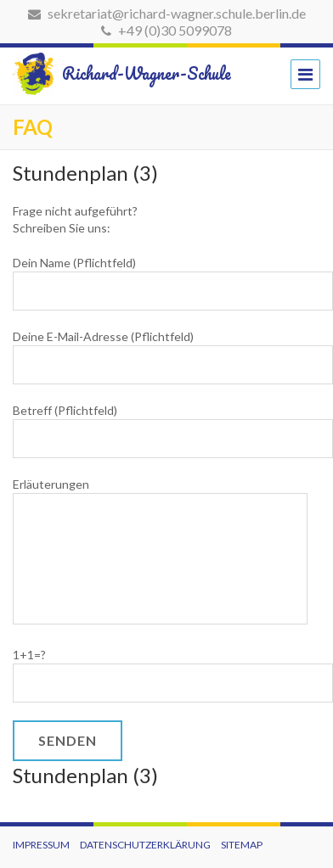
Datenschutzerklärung (145, 845)
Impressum (41, 845)
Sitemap (242, 845)
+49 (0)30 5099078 (166, 30)
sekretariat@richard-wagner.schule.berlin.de (167, 13)
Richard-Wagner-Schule (107, 73)
